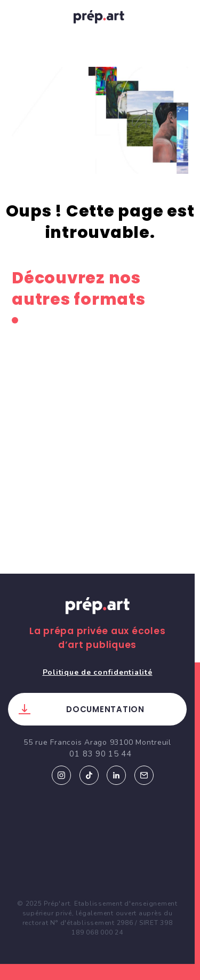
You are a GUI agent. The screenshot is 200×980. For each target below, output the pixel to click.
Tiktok (89, 775)
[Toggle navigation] (19, 17)
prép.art (100, 19)
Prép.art (98, 616)
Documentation (105, 709)
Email (144, 775)
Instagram (61, 775)
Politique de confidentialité (98, 672)
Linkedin (116, 775)
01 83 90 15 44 (101, 754)
